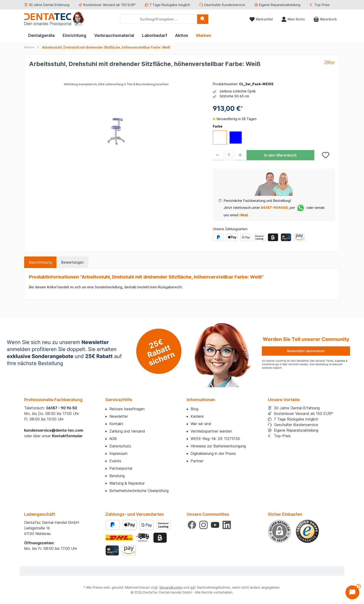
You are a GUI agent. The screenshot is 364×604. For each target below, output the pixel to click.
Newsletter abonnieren (306, 351)
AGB (113, 439)
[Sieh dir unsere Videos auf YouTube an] (215, 525)
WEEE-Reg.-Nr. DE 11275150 (215, 439)
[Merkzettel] (261, 19)
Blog (194, 409)
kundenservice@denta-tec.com (54, 430)
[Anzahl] (229, 155)
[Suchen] (203, 19)
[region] (116, 131)
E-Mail (242, 215)
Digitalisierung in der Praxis (213, 453)
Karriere (197, 416)
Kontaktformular (67, 436)
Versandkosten (171, 587)
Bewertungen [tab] (72, 262)
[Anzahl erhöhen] (240, 155)
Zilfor (330, 62)
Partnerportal (121, 468)
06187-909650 (274, 208)
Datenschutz (120, 446)
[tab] (40, 262)
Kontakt (116, 424)
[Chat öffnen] (352, 592)
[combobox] (159, 19)
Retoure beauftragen (127, 409)
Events (115, 461)
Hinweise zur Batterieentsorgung (218, 446)
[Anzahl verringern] (218, 155)
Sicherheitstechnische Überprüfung (139, 491)
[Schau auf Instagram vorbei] (203, 525)
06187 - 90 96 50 (62, 408)
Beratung (117, 476)
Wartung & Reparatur (127, 483)
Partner (197, 461)
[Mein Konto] (293, 19)
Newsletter (119, 416)
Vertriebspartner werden (211, 431)
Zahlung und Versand (127, 431)
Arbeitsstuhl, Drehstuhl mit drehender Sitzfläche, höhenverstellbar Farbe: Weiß (106, 47)
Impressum (118, 453)
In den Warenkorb (280, 155)
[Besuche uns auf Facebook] (192, 525)
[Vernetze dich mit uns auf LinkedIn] (227, 525)
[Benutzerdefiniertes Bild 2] (143, 538)
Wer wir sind (201, 424)
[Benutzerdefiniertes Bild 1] (307, 531)
